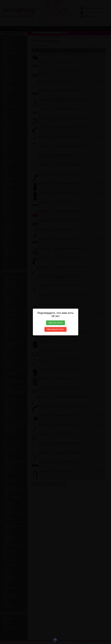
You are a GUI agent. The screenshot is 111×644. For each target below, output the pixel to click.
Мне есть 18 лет (56, 323)
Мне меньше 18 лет (55, 329)
